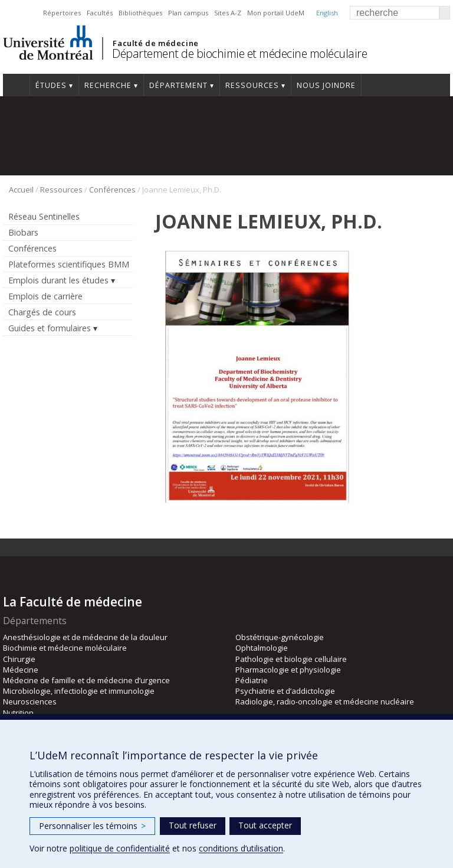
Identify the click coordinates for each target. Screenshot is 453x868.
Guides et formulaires (50, 328)
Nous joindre (326, 85)
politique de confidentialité (120, 848)
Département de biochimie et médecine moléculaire (239, 53)
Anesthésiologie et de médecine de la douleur (85, 637)
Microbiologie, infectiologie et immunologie (79, 691)
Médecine (21, 670)
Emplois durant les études (58, 280)
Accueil (16, 85)
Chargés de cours (42, 312)
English (327, 13)
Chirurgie (19, 659)
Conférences (112, 190)
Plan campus (188, 13)
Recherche (108, 85)
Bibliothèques (140, 13)
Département (178, 85)
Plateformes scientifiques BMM (69, 264)
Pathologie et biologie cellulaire (291, 659)
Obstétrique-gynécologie (280, 637)
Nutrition (18, 713)
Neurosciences (30, 701)
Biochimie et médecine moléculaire (65, 648)
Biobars (23, 232)
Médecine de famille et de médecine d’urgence (86, 680)
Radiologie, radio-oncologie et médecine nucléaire (325, 701)
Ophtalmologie (262, 648)
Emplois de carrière (45, 296)
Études (51, 85)
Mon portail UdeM (276, 13)
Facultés (100, 13)
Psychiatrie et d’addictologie (285, 691)
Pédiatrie (252, 680)
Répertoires (62, 13)
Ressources (252, 85)
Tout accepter (265, 825)
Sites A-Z (228, 13)
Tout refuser (193, 825)
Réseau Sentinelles (44, 216)
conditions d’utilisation (241, 848)
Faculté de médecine (155, 43)
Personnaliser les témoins (92, 826)
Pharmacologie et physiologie (288, 670)
